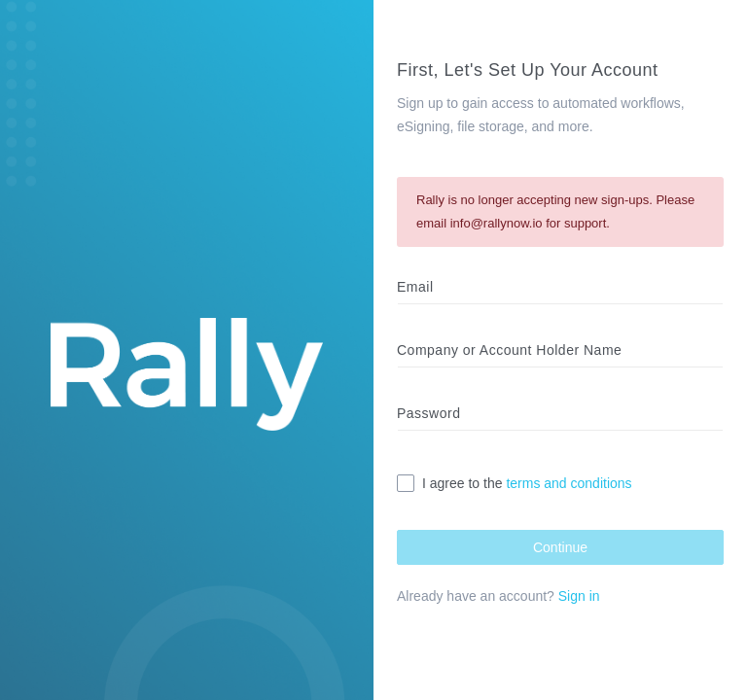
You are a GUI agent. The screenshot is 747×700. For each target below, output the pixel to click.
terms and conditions (569, 483)
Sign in (579, 596)
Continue (560, 547)
